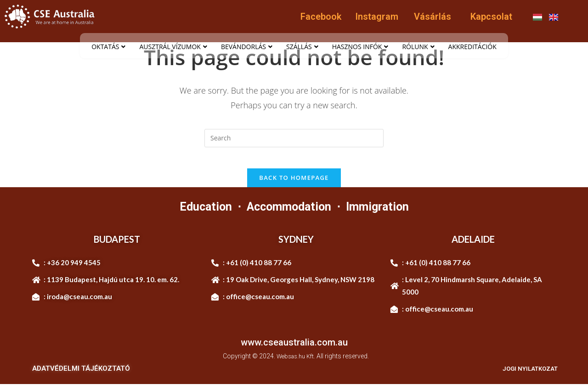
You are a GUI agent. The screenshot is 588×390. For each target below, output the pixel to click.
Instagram (377, 17)
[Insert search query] (294, 138)
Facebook (321, 17)
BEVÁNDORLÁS (247, 47)
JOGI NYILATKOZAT (525, 374)
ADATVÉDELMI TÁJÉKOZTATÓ (81, 374)
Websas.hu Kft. (296, 362)
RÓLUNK (418, 47)
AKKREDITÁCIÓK (472, 47)
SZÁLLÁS (302, 47)
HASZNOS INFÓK (360, 47)
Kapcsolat (491, 17)
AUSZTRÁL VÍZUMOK (173, 47)
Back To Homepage (294, 184)
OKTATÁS (108, 47)
